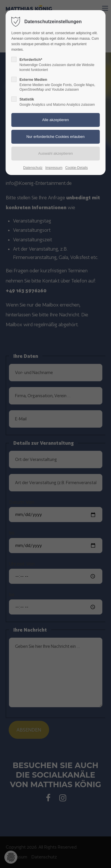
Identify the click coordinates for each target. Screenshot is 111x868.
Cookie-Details (77, 168)
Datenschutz (33, 168)
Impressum (54, 168)
